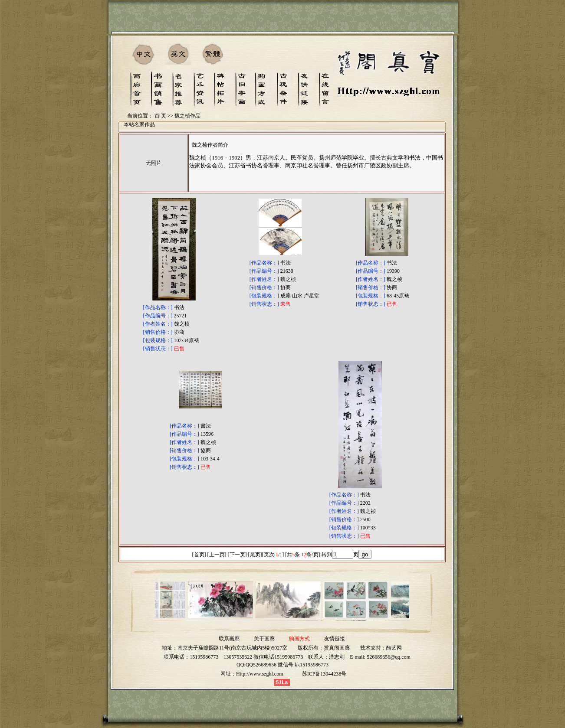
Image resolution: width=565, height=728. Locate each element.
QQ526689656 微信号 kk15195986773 (287, 665)
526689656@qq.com (389, 657)
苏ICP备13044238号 (324, 674)
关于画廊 (264, 639)
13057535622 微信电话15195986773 (263, 657)
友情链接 (335, 639)
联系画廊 (229, 639)
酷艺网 (394, 648)
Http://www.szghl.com (260, 674)
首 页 (160, 116)
